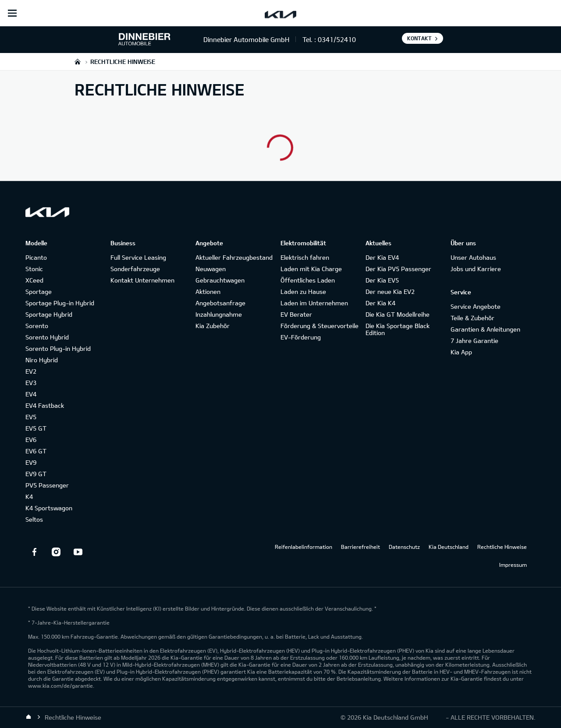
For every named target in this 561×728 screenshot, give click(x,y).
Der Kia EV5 (382, 280)
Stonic (34, 269)
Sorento (37, 326)
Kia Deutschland (449, 547)
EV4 (31, 394)
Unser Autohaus (473, 257)
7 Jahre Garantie (474, 341)
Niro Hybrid (42, 360)
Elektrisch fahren (305, 257)
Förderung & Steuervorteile (320, 326)
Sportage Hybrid (49, 314)
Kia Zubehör (213, 326)
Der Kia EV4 (382, 257)
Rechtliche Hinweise (502, 547)
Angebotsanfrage (220, 303)
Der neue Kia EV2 (390, 292)
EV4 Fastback (45, 405)
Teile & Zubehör (472, 318)
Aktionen (208, 292)
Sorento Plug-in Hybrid (58, 348)
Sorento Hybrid (47, 337)
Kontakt (419, 38)
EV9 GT (36, 474)
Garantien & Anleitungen (485, 329)
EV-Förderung (301, 337)
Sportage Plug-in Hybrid (60, 303)
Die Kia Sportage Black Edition (398, 329)
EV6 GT (36, 451)
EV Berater (296, 314)
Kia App (461, 352)
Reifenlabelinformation (304, 547)
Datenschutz (404, 547)
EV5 (31, 417)
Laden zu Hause (303, 292)
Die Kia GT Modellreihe (398, 314)
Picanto (36, 257)
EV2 (31, 371)
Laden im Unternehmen (314, 303)
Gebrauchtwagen (220, 280)
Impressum (513, 565)
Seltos (34, 519)
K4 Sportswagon (49, 508)
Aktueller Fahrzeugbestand (234, 257)
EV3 (31, 383)
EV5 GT (36, 428)
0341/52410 (337, 39)
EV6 (31, 440)
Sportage (39, 292)
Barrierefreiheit (360, 547)
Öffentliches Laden (308, 280)
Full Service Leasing (138, 257)
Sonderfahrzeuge (135, 269)
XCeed (34, 280)
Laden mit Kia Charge (311, 269)
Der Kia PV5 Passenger (398, 269)
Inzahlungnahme (219, 314)
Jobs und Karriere (476, 269)
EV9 (31, 462)
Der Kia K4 (380, 303)
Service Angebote (476, 306)
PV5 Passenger (47, 485)
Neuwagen (211, 269)
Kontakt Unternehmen (142, 280)
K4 (29, 497)
